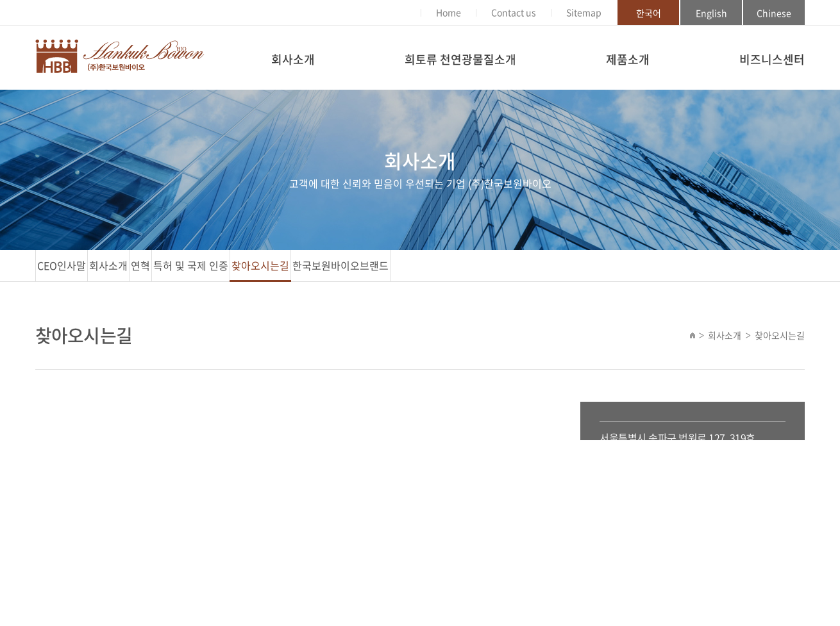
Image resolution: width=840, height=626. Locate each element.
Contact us (514, 12)
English (711, 13)
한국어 (649, 13)
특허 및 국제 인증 (191, 265)
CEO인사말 (62, 265)
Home (449, 12)
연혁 (140, 265)
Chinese (774, 13)
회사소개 (293, 59)
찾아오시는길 (260, 265)
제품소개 (628, 59)
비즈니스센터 (772, 59)
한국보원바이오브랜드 (340, 265)
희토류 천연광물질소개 (460, 59)
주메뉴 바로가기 (0, 0)
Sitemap (584, 12)
